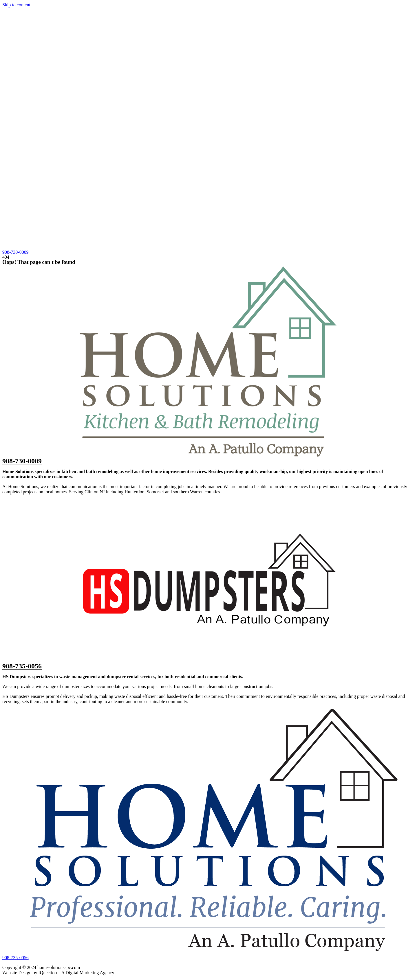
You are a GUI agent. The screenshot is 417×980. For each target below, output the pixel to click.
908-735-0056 (22, 666)
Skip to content (16, 5)
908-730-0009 (22, 461)
